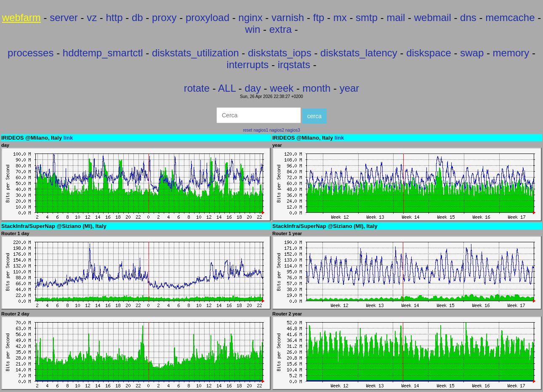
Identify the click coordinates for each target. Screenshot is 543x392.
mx (340, 17)
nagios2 (277, 130)
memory (511, 53)
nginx (250, 17)
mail (396, 17)
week (282, 88)
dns (468, 17)
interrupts (248, 65)
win (253, 29)
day (253, 88)
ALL (227, 88)
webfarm (21, 17)
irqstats (294, 65)
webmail (433, 17)
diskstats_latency (359, 53)
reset (248, 130)
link (68, 138)
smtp (367, 17)
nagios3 (293, 130)
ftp (319, 17)
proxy (164, 17)
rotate (197, 88)
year (350, 88)
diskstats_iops (280, 53)
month (317, 88)
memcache (510, 17)
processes (31, 53)
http (114, 17)
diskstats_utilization (196, 53)
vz (92, 17)
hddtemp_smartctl (103, 53)
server (64, 17)
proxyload (208, 17)
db (137, 17)
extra (281, 29)
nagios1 (261, 130)
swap (472, 53)
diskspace (429, 53)
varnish (288, 17)
